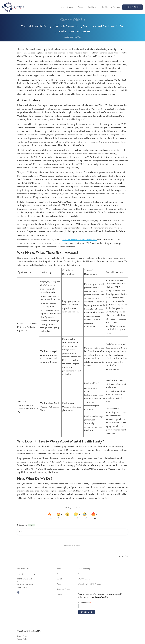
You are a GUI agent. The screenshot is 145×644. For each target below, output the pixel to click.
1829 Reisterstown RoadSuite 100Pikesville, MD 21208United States (26, 583)
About (59, 574)
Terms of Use (22, 636)
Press (59, 584)
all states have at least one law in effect (80, 239)
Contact (60, 594)
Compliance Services (86, 574)
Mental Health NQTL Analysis (90, 584)
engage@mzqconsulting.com (28, 574)
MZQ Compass (84, 579)
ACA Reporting (84, 569)
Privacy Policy (22, 639)
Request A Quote (63, 589)
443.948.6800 (23, 569)
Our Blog (105, 7)
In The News (115, 7)
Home (62, 7)
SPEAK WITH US (133, 7)
